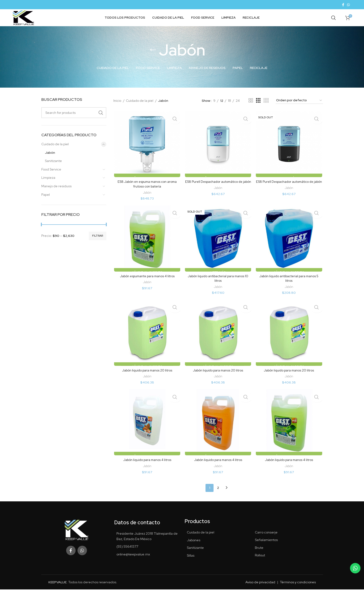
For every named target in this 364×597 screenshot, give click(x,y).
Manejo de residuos (56, 193)
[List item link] (147, 554)
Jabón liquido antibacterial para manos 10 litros (218, 286)
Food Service (51, 177)
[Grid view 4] (266, 108)
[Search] (334, 22)
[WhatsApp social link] (348, 5)
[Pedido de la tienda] (299, 108)
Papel (46, 202)
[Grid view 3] (258, 108)
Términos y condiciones (298, 590)
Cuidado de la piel (55, 151)
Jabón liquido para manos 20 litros (147, 379)
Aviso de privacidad (260, 590)
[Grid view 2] (251, 108)
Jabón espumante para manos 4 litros (147, 284)
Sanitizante (53, 168)
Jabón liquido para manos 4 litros (147, 469)
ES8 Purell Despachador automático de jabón (218, 192)
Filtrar (98, 243)
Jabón (50, 160)
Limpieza (48, 185)
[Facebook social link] (343, 5)
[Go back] (153, 57)
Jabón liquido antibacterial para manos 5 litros (289, 286)
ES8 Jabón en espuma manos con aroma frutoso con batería (147, 192)
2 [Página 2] (218, 495)
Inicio (118, 108)
